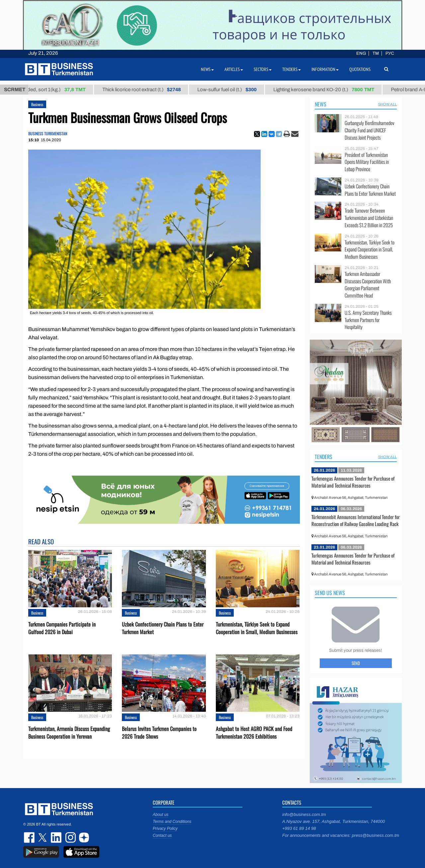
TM (376, 53)
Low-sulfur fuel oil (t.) (232, 90)
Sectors (263, 69)
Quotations (360, 69)
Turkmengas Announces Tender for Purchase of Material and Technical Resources (353, 482)
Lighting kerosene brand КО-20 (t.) (329, 90)
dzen (83, 837)
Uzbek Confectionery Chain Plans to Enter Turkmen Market (163, 628)
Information (325, 69)
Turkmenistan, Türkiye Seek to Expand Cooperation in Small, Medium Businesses (257, 628)
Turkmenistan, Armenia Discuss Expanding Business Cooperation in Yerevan (69, 733)
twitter (43, 837)
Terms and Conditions (172, 822)
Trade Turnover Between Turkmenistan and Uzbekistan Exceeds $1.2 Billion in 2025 (369, 218)
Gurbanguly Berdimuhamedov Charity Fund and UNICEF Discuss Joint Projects (370, 130)
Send (356, 663)
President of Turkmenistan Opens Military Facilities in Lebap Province (367, 162)
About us (161, 815)
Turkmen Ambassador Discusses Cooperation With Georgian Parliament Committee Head (368, 285)
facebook (30, 837)
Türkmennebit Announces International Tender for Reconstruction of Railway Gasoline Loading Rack (356, 520)
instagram (70, 837)
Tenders (324, 457)
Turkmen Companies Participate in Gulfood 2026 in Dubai (62, 628)
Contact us (162, 835)
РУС (390, 53)
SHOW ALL (387, 104)
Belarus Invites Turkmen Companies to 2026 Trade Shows (159, 733)
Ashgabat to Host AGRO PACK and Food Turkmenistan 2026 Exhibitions (254, 733)
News (321, 104)
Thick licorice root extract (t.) (147, 90)
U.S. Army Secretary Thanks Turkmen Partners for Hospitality (368, 320)
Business (37, 104)
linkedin (56, 837)
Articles (234, 69)
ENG (361, 53)
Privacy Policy (165, 829)
